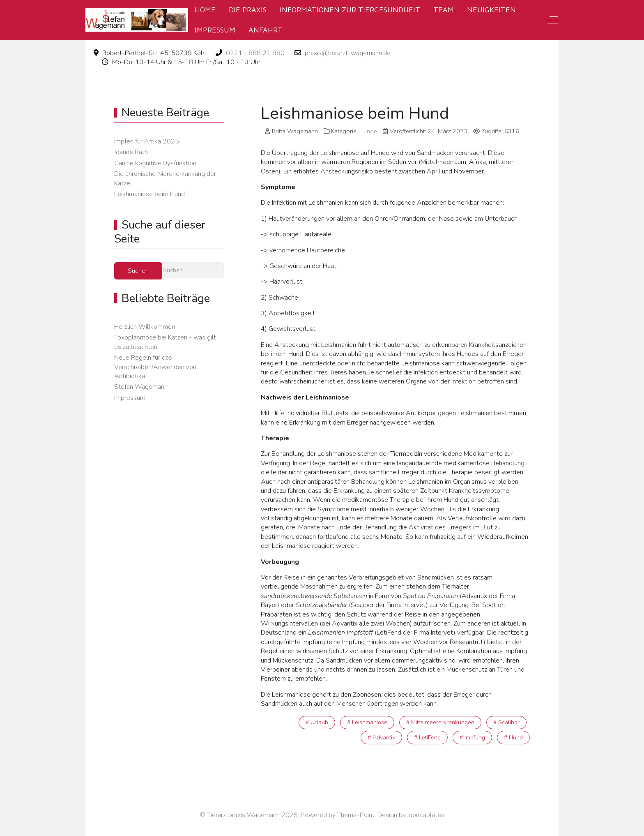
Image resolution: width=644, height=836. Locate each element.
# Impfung (472, 738)
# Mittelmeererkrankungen (440, 722)
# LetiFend (427, 738)
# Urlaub (317, 722)
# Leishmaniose (367, 722)
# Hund (513, 738)
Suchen (138, 271)
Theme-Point (356, 815)
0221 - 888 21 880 (255, 53)
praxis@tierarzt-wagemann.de (348, 53)
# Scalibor (506, 722)
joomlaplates (426, 815)
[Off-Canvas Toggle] (552, 20)
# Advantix (381, 738)
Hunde (368, 131)
